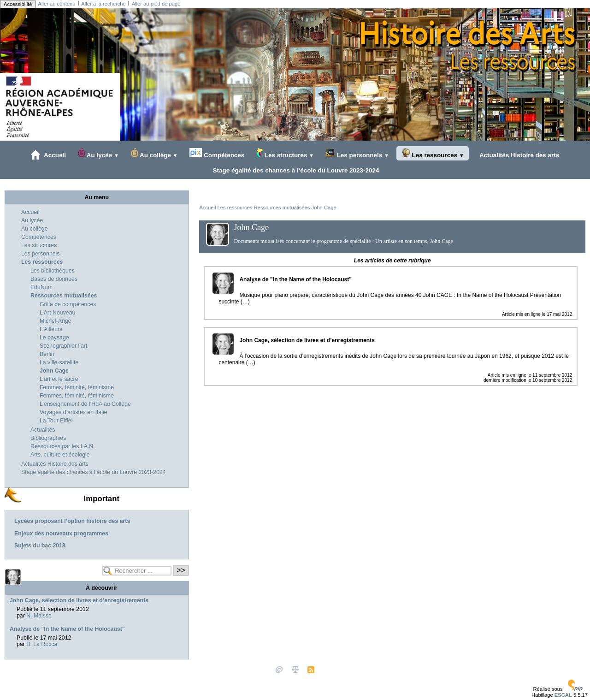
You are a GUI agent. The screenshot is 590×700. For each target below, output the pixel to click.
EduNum (41, 287)
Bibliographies (48, 438)
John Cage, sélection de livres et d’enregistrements (79, 600)
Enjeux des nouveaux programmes (61, 534)
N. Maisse (39, 616)
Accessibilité (18, 4)
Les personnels (357, 153)
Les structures (285, 153)
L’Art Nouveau (57, 313)
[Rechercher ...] (137, 571)
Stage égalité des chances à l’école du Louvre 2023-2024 (294, 170)
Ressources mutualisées (282, 208)
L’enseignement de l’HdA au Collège (85, 404)
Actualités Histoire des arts (518, 155)
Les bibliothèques (53, 271)
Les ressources (433, 153)
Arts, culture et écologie (60, 455)
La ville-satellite (59, 362)
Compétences (217, 153)
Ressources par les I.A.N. (63, 446)
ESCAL (563, 695)
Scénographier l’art (63, 346)
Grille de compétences (68, 304)
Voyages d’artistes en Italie (73, 412)
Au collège (154, 153)
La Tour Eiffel (56, 421)
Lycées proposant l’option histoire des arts (72, 521)
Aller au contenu (57, 4)
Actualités (43, 430)
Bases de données (54, 279)
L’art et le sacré (59, 379)
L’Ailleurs (51, 329)
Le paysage (54, 338)
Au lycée (98, 153)
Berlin (47, 354)
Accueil (48, 155)
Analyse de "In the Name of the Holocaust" (67, 629)
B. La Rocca (42, 644)
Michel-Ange (55, 321)
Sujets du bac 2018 (40, 546)
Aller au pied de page (156, 4)
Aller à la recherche (103, 4)
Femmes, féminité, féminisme (77, 387)
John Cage (324, 208)
